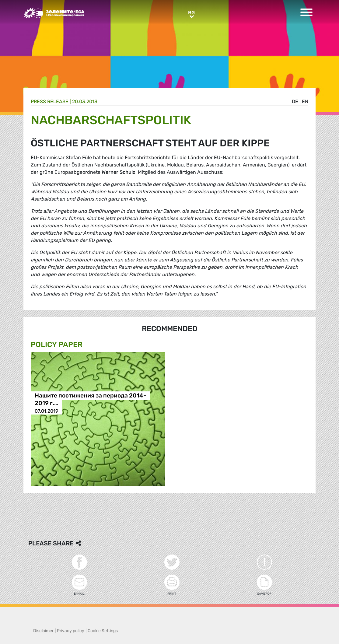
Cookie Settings (103, 631)
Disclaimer (43, 631)
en (305, 101)
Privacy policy (71, 631)
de (295, 101)
